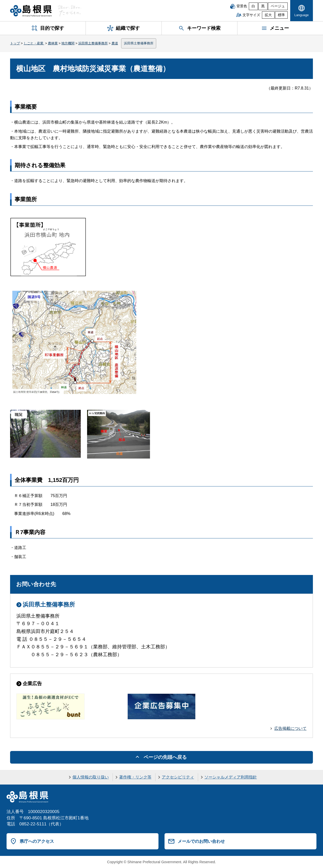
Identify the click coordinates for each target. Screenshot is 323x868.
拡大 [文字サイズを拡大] (268, 15)
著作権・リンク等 (135, 777)
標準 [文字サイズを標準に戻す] (281, 15)
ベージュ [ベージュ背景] (278, 6)
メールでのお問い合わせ (201, 841)
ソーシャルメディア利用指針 (231, 777)
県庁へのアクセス (37, 841)
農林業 (53, 43)
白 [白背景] (253, 6)
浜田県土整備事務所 (93, 43)
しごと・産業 (34, 43)
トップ (15, 43)
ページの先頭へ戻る (165, 757)
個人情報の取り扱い (91, 777)
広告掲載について (290, 728)
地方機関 (68, 43)
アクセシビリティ (178, 777)
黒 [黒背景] (263, 6)
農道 (115, 43)
